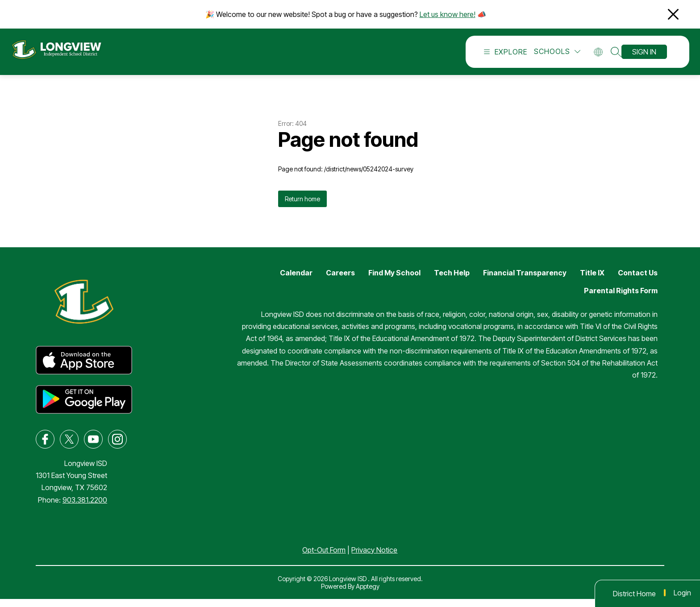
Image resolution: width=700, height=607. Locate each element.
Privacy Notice (374, 558)
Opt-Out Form (324, 558)
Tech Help (452, 281)
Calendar (296, 281)
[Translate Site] (601, 56)
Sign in (644, 56)
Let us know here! (448, 14)
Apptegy (368, 594)
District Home (634, 594)
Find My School (394, 281)
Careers (340, 281)
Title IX (592, 281)
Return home (302, 207)
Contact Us (638, 281)
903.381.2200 (85, 508)
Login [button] (682, 593)
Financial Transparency (525, 281)
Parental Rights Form (621, 299)
